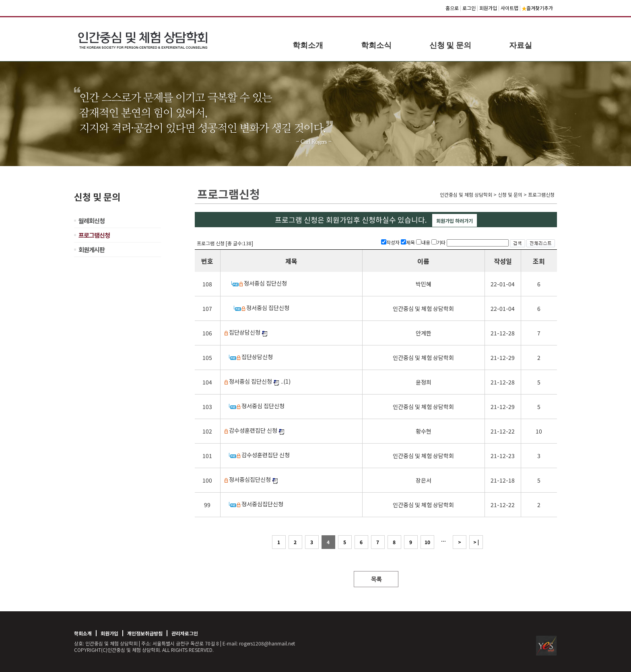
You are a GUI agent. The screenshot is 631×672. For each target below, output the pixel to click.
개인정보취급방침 (145, 633)
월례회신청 (92, 221)
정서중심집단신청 (250, 479)
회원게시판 (92, 250)
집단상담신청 (245, 332)
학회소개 (308, 45)
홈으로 (452, 8)
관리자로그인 (185, 633)
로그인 (469, 8)
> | (476, 542)
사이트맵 (509, 8)
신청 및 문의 (451, 45)
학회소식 (376, 45)
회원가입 (488, 8)
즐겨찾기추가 (537, 8)
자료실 (521, 45)
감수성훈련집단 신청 (253, 430)
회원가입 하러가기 (455, 221)
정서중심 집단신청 (265, 283)
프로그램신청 (94, 235)
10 (427, 542)
